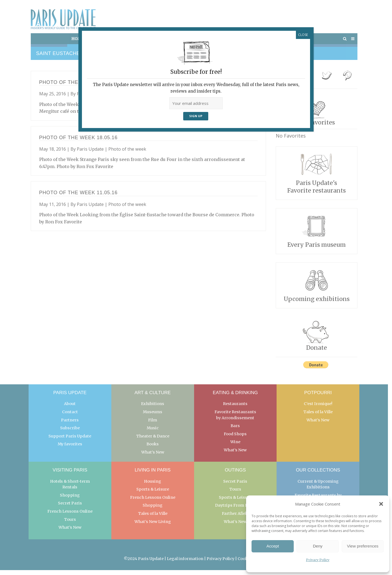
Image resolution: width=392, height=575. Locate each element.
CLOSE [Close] (303, 35)
